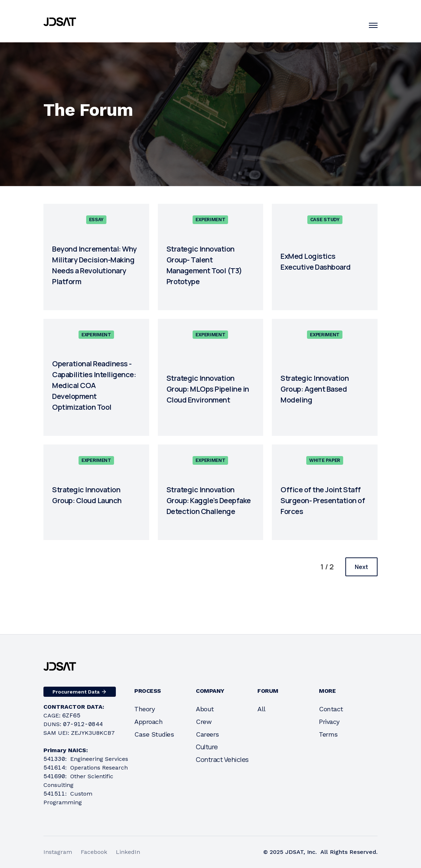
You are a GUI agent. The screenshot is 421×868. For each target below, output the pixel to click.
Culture (207, 747)
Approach (148, 722)
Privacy (329, 722)
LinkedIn (128, 852)
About (205, 709)
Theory (144, 709)
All (262, 709)
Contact (331, 709)
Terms (328, 734)
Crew (204, 722)
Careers (207, 734)
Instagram (58, 852)
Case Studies (154, 734)
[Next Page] (361, 567)
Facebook (94, 852)
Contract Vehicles (222, 759)
